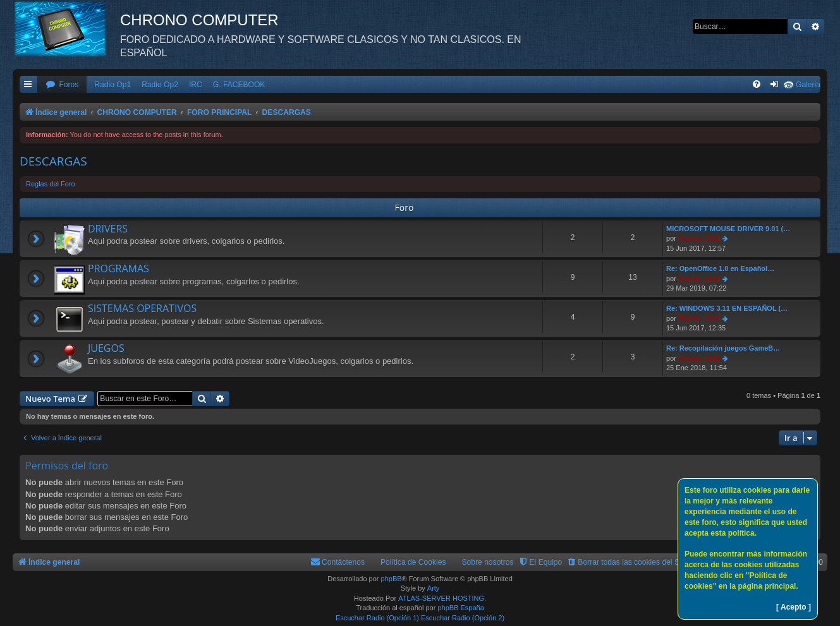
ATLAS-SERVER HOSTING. (442, 598)
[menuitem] (62, 85)
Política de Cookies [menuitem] (413, 562)
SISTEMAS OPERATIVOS (142, 308)
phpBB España (460, 608)
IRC (196, 85)
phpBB (392, 579)
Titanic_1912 (699, 238)
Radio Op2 (160, 85)
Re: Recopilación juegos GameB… (723, 348)
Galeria (808, 85)
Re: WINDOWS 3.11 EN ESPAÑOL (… (727, 308)
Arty (434, 588)
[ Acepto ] (794, 607)
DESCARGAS (53, 161)
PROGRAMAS (119, 268)
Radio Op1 (113, 85)
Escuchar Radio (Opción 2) (463, 618)
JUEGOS (106, 348)
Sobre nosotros (488, 562)
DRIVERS (108, 229)
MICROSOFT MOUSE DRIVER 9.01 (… (728, 229)
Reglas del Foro (51, 184)
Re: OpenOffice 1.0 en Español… (720, 268)
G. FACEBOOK (239, 85)
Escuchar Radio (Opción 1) (377, 618)
